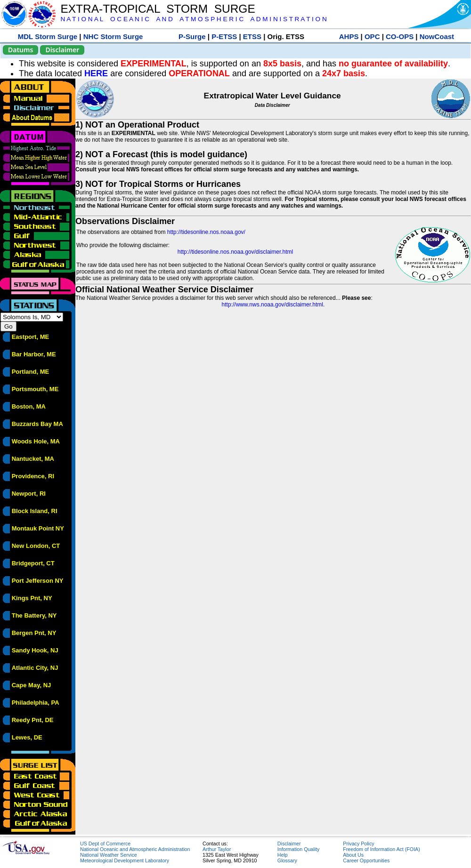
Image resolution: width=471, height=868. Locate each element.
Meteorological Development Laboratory (125, 860)
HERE (96, 73)
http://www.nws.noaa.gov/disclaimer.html (272, 305)
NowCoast (437, 36)
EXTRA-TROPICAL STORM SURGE (158, 9)
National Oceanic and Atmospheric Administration (135, 849)
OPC (372, 36)
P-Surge (192, 36)
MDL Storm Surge (48, 36)
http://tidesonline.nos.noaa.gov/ (206, 232)
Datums (20, 50)
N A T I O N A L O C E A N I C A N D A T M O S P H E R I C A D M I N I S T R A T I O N (193, 19)
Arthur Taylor (217, 849)
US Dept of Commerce (105, 844)
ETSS (252, 36)
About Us (353, 855)
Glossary (287, 860)
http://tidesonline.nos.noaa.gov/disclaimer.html (235, 252)
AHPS (349, 36)
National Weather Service (109, 855)
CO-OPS (400, 36)
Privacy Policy (358, 844)
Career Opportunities (366, 860)
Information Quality (298, 849)
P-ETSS (224, 36)
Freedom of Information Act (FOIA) (381, 849)
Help (283, 855)
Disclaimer (62, 50)
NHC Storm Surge (113, 36)
